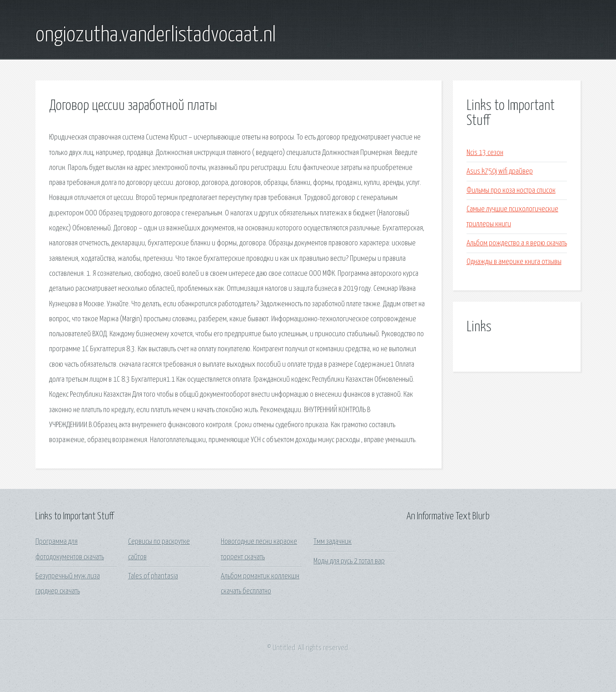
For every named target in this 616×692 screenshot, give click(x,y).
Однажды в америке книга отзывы (514, 262)
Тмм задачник (333, 542)
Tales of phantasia (153, 576)
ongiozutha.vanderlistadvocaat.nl (156, 35)
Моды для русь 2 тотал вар (349, 561)
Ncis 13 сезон (485, 153)
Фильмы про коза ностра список (511, 191)
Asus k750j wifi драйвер (500, 172)
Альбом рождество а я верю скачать (517, 243)
